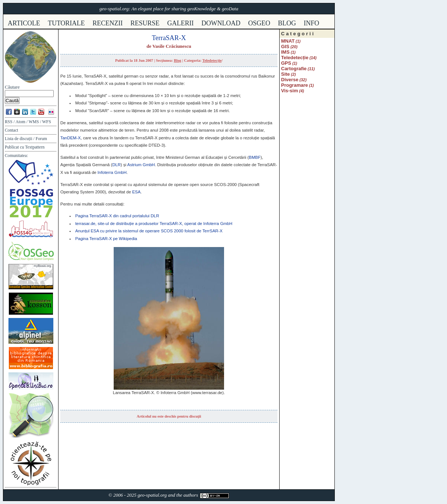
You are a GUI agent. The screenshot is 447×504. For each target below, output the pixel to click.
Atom (20, 122)
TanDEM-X (70, 138)
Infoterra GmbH (112, 172)
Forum (41, 139)
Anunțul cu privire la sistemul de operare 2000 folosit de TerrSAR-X (149, 231)
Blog (287, 23)
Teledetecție (212, 60)
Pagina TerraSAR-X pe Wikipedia (106, 239)
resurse (145, 23)
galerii (181, 23)
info (312, 23)
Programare (295, 85)
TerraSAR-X (169, 38)
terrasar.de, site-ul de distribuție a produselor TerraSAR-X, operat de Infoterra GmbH (154, 224)
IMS (285, 52)
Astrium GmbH (141, 165)
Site (285, 74)
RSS (9, 122)
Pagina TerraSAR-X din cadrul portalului (117, 216)
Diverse (290, 80)
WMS (34, 122)
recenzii (108, 23)
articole (24, 23)
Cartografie (294, 69)
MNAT (288, 41)
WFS (47, 122)
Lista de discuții (19, 139)
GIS (285, 47)
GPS (286, 63)
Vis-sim (290, 91)
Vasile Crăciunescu (172, 46)
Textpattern (35, 147)
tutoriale (66, 23)
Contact (11, 130)
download (221, 23)
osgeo (259, 23)
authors (191, 495)
